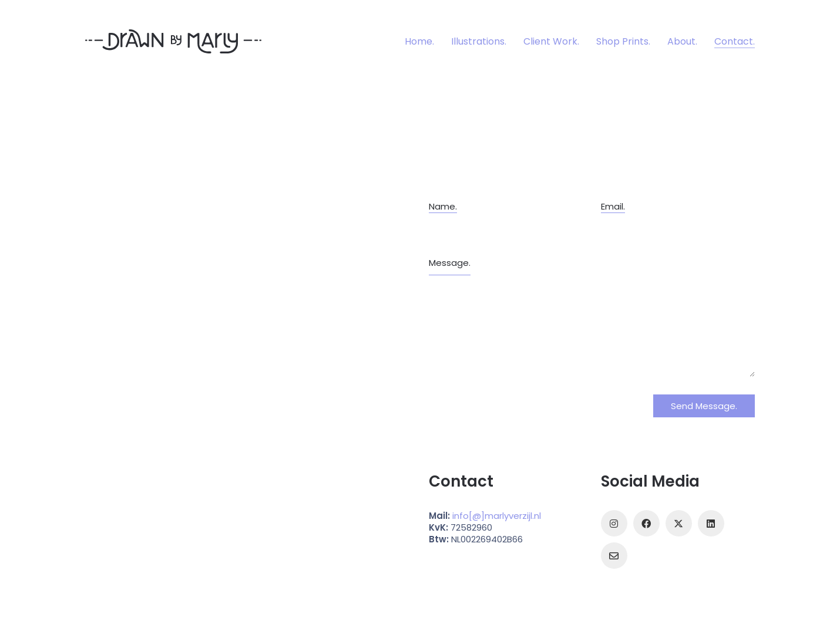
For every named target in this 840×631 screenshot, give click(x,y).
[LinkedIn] (711, 523)
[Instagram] (614, 523)
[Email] (614, 556)
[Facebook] (646, 523)
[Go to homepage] (173, 41)
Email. (613, 207)
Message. (450, 263)
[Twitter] (679, 523)
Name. (443, 207)
